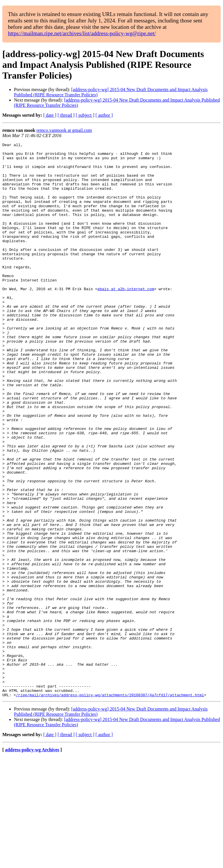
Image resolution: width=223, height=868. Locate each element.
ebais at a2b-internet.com (126, 318)
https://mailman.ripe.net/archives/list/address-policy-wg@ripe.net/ (82, 33)
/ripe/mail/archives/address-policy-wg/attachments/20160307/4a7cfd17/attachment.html (110, 806)
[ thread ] (66, 115)
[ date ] (50, 115)
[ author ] (104, 115)
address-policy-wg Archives (32, 861)
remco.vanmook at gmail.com (64, 130)
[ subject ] (85, 115)
